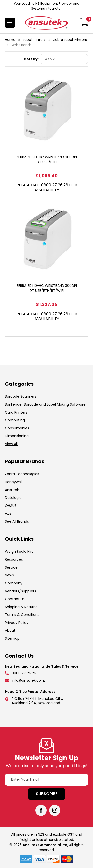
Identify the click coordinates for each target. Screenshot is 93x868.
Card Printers (16, 412)
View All (11, 444)
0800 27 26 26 (24, 673)
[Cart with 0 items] (84, 22)
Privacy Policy (17, 623)
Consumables (17, 428)
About (10, 631)
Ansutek (12, 490)
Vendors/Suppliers (21, 591)
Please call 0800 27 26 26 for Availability (47, 188)
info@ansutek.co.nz (29, 680)
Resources (14, 559)
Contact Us (15, 599)
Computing (15, 420)
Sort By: (31, 59)
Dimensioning (17, 436)
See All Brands (17, 521)
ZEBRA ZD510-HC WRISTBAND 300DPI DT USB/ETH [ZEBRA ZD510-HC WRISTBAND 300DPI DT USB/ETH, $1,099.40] (47, 159)
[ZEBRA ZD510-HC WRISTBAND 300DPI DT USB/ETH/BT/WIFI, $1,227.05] (47, 239)
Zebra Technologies (22, 474)
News (9, 575)
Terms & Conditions (22, 615)
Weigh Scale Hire (19, 552)
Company (14, 583)
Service (11, 567)
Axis (8, 513)
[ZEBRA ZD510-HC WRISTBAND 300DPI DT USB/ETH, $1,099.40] (47, 111)
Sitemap (12, 638)
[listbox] (64, 59)
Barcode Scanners (21, 396)
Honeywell (14, 482)
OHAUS (11, 506)
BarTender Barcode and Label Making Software (45, 404)
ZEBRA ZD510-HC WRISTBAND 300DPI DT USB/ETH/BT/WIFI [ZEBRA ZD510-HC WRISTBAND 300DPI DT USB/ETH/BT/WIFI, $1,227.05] (47, 288)
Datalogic (13, 498)
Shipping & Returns (21, 607)
